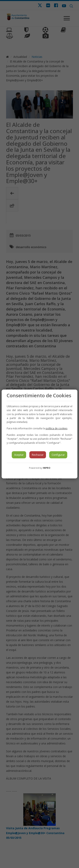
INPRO (46, 468)
